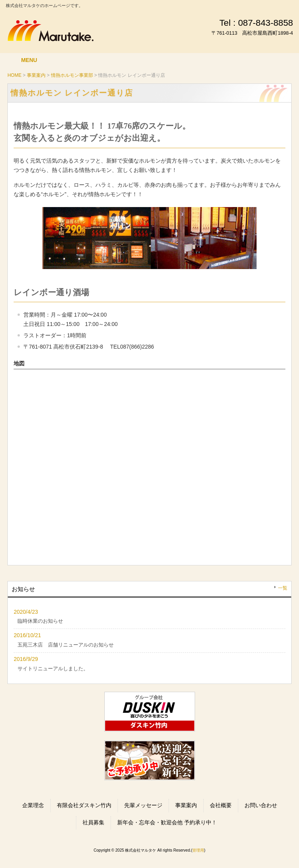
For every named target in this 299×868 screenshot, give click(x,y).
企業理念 (33, 805)
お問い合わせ (261, 805)
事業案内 (186, 805)
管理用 (198, 850)
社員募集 (93, 822)
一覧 (283, 588)
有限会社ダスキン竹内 (84, 805)
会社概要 (221, 805)
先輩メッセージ (143, 805)
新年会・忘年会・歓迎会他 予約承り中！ (167, 822)
